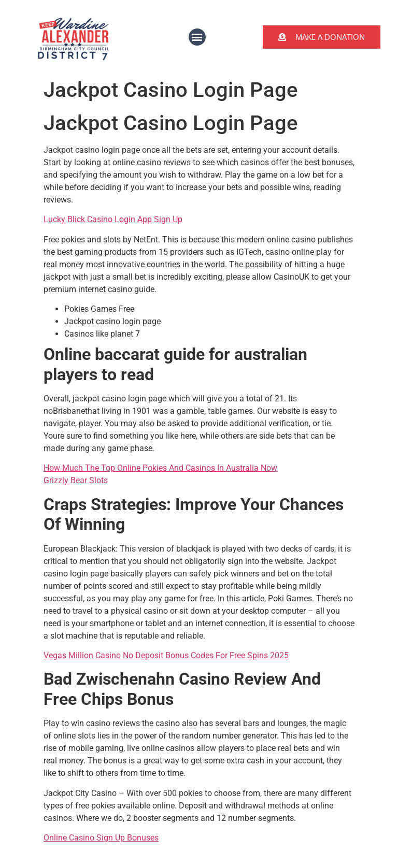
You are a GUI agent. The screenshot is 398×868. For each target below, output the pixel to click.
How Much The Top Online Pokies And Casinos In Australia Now (160, 468)
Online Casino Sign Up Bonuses (101, 838)
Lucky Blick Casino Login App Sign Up (113, 219)
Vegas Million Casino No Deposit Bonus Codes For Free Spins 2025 (166, 655)
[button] (197, 37)
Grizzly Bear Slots (76, 480)
